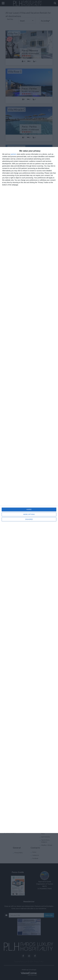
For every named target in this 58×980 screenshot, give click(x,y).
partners (14, 154)
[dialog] (29, 490)
